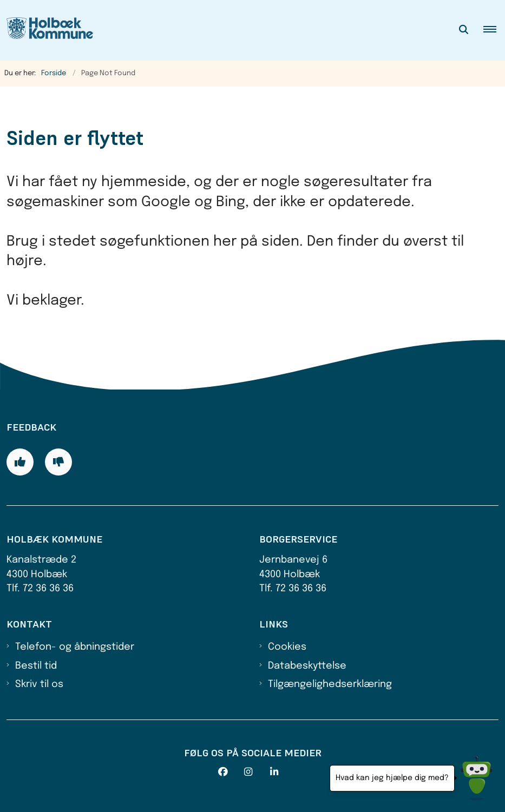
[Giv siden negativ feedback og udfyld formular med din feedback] (58, 462)
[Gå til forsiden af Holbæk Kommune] (47, 30)
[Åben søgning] (464, 30)
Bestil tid (36, 666)
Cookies (287, 647)
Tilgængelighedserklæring (330, 684)
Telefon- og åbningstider (75, 647)
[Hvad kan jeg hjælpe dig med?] (477, 778)
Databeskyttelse (307, 666)
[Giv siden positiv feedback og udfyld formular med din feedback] (20, 462)
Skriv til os (39, 684)
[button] (494, 30)
